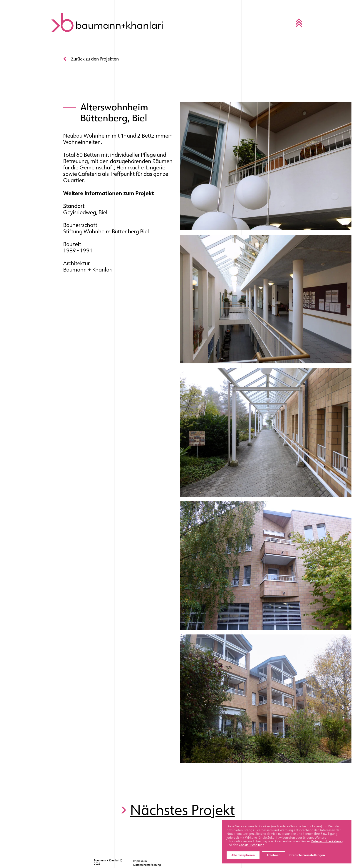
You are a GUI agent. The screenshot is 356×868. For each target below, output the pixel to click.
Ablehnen (273, 855)
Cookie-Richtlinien (252, 845)
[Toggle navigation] (299, 23)
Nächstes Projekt (183, 811)
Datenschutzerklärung (147, 864)
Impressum (141, 860)
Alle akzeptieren (243, 855)
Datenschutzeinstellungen (306, 855)
